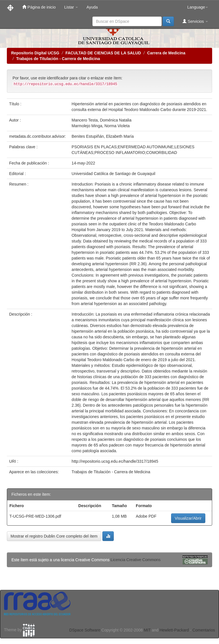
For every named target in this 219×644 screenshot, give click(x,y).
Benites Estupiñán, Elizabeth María (103, 136)
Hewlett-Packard (174, 630)
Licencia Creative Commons (136, 560)
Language (198, 7)
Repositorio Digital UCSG (35, 53)
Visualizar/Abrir (188, 518)
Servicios (195, 21)
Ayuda (92, 7)
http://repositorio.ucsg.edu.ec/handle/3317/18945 (115, 461)
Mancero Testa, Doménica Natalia (102, 120)
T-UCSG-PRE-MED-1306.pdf (35, 516)
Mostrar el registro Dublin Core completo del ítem (54, 536)
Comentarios (204, 630)
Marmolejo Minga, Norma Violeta (101, 126)
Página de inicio (39, 7)
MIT (147, 630)
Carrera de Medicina (166, 53)
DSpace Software (85, 630)
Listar (71, 7)
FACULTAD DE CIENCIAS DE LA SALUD (103, 53)
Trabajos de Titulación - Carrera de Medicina (58, 59)
